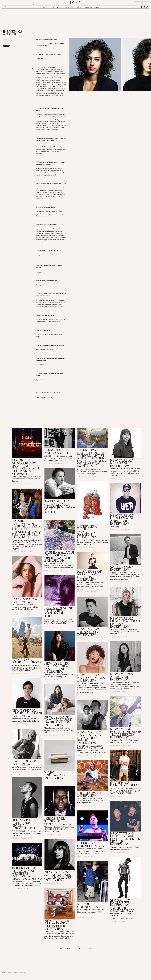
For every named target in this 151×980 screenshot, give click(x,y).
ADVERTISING (23, 972)
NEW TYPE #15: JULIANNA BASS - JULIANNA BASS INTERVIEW (59, 876)
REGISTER (138, 3)
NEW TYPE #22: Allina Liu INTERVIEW (122, 677)
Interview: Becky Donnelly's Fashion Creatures (88, 532)
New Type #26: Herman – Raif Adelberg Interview (123, 519)
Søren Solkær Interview (123, 568)
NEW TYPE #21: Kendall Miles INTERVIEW (91, 678)
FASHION (46, 7)
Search (4, 7)
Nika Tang (136, 469)
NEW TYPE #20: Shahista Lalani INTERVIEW (27, 713)
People (6, 39)
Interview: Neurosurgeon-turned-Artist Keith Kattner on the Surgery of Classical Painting (92, 458)
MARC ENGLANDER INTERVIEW (55, 775)
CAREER (16, 972)
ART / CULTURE (57, 7)
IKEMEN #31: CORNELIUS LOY (91, 844)
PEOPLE (79, 7)
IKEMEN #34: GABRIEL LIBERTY (27, 661)
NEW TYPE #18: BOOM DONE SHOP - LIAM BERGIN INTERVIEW (125, 733)
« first (60, 948)
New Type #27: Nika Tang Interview (122, 463)
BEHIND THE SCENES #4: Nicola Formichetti (23, 824)
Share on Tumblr (27, 46)
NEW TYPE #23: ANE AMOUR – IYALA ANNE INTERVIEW (57, 667)
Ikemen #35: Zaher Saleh (56, 452)
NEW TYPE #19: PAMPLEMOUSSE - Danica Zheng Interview (59, 721)
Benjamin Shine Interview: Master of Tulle (59, 612)
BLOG (97, 7)
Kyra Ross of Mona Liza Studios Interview (89, 575)
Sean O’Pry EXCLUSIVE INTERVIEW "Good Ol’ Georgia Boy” (123, 905)
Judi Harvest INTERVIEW (89, 794)
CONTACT (10, 972)
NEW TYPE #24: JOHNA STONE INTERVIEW (89, 632)
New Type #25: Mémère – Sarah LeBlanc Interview (125, 622)
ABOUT (4, 972)
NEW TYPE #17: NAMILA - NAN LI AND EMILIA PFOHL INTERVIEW (91, 738)
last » (91, 948)
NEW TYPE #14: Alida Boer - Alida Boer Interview (57, 925)
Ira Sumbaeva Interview (24, 600)
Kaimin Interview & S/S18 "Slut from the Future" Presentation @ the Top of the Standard (27, 529)
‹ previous (67, 948)
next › (86, 948)
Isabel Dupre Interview (24, 763)
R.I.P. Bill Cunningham (89, 905)
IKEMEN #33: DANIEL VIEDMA (124, 784)
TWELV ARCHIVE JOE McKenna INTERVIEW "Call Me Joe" (60, 505)
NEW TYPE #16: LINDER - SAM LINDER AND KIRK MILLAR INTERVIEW (125, 839)
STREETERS (88, 7)
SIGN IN (146, 3)
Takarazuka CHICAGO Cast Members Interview (24, 872)
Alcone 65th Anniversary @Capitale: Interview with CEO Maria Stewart (26, 467)
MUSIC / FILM (69, 7)
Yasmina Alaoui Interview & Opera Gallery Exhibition (59, 556)
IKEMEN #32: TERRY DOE (55, 820)
